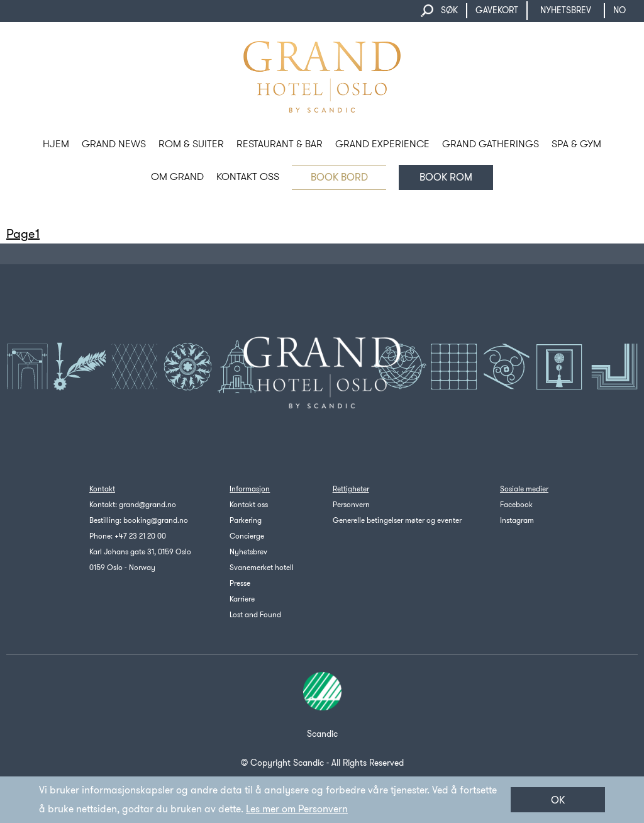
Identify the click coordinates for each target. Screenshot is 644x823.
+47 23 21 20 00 (140, 536)
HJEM (56, 144)
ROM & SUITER (191, 144)
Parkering (246, 520)
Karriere (242, 599)
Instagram (517, 520)
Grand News (114, 144)
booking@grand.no (156, 520)
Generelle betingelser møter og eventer (397, 520)
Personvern (351, 505)
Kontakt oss (249, 505)
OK (558, 800)
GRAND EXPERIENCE (382, 144)
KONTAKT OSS (248, 176)
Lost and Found (255, 615)
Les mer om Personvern (297, 809)
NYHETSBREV (566, 10)
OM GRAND (177, 176)
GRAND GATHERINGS (491, 144)
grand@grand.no (147, 505)
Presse (240, 583)
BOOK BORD (339, 177)
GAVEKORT (497, 10)
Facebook (516, 505)
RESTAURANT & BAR (280, 144)
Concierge (247, 536)
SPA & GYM (576, 144)
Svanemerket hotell (262, 568)
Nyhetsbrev (248, 552)
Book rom (446, 177)
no (625, 10)
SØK (449, 10)
